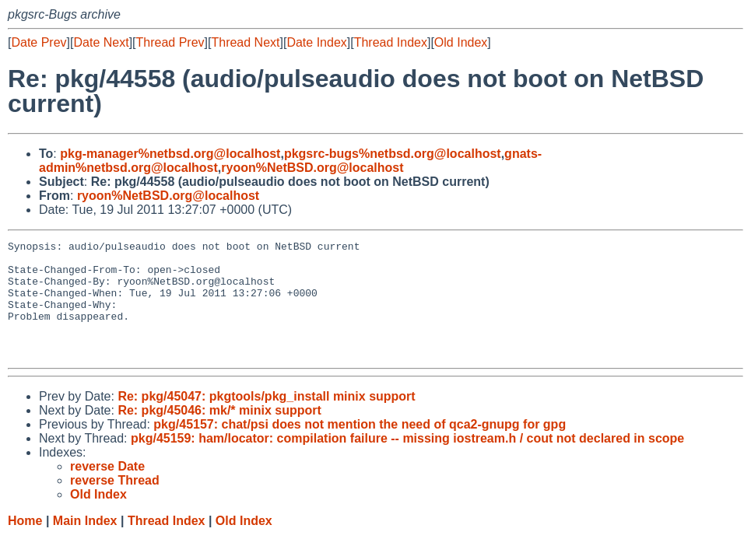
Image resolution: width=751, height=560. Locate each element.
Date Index (316, 42)
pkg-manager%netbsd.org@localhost (170, 154)
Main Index (85, 544)
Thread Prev (170, 42)
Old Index (461, 42)
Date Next (101, 42)
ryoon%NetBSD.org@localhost (312, 168)
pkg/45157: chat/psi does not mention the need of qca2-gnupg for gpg (360, 448)
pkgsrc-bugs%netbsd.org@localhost (393, 154)
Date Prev (39, 42)
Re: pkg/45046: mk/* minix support (219, 434)
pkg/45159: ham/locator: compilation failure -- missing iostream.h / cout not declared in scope (407, 462)
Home (25, 544)
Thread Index (391, 42)
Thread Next (245, 42)
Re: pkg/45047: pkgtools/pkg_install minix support (266, 420)
